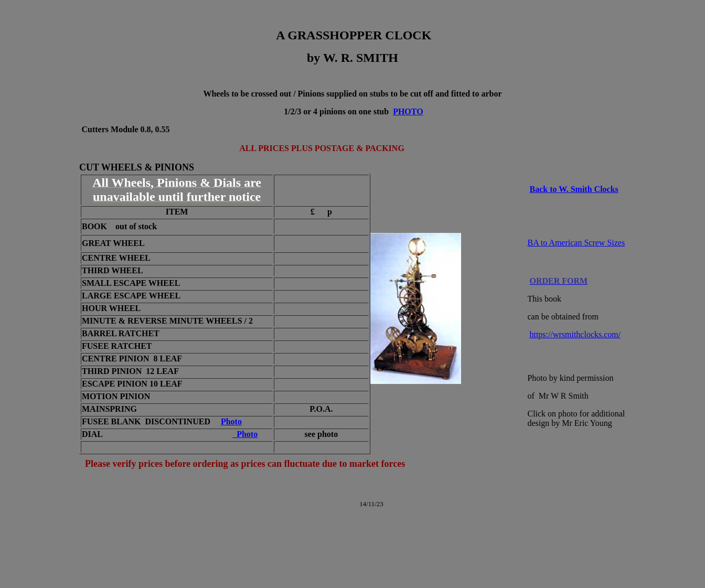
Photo (231, 421)
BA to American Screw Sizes (576, 243)
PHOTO (408, 111)
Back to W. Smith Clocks (574, 189)
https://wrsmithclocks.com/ (575, 334)
